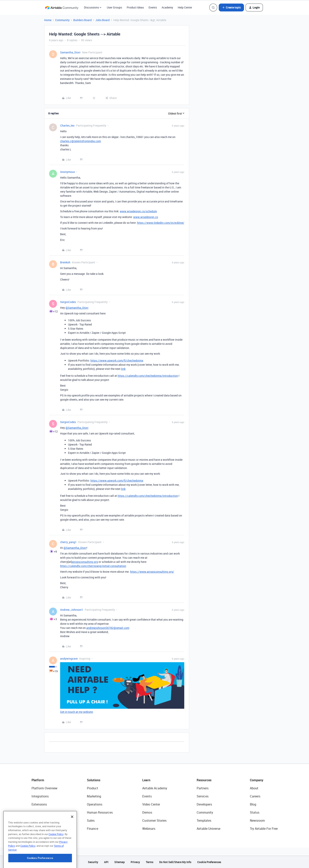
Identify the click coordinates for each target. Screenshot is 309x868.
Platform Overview (44, 788)
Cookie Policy (56, 850)
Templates (204, 820)
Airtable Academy (155, 788)
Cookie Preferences (209, 862)
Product (93, 788)
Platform (38, 780)
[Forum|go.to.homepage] (62, 7)
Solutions (94, 780)
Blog (253, 804)
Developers (204, 804)
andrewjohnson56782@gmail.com (108, 628)
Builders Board (82, 20)
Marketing (94, 796)
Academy (167, 7)
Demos (147, 812)
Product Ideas (135, 7)
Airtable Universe (208, 829)
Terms (150, 862)
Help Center (185, 7)
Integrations (40, 796)
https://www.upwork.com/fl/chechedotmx (117, 360)
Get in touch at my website (76, 712)
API (106, 862)
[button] (231, 7)
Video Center (151, 804)
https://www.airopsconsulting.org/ (152, 572)
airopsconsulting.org (85, 562)
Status (255, 812)
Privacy (135, 862)
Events (153, 7)
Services (203, 796)
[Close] (72, 833)
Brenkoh (65, 262)
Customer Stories (154, 820)
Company (257, 780)
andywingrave (69, 659)
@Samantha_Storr (77, 308)
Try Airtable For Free (264, 829)
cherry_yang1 (68, 542)
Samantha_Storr (70, 52)
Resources (204, 780)
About (254, 788)
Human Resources (100, 812)
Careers (255, 796)
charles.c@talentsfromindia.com (81, 141)
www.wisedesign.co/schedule (138, 211)
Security (93, 862)
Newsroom (257, 820)
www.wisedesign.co (146, 217)
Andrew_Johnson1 (72, 610)
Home (48, 20)
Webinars (149, 829)
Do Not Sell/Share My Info (175, 862)
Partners (203, 788)
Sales (91, 820)
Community (62, 20)
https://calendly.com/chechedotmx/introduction (148, 376)
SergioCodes (68, 302)
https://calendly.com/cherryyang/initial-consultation (93, 566)
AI (33, 820)
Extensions (39, 804)
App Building (40, 812)
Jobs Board (102, 20)
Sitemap (120, 862)
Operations (95, 804)
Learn (146, 780)
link (123, 369)
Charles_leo (67, 125)
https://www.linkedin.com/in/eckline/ (161, 223)
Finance (93, 829)
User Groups (114, 7)
